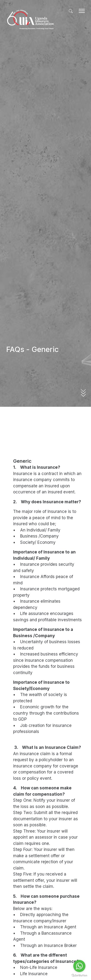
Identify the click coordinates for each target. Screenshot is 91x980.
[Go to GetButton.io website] (79, 975)
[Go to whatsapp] (79, 966)
